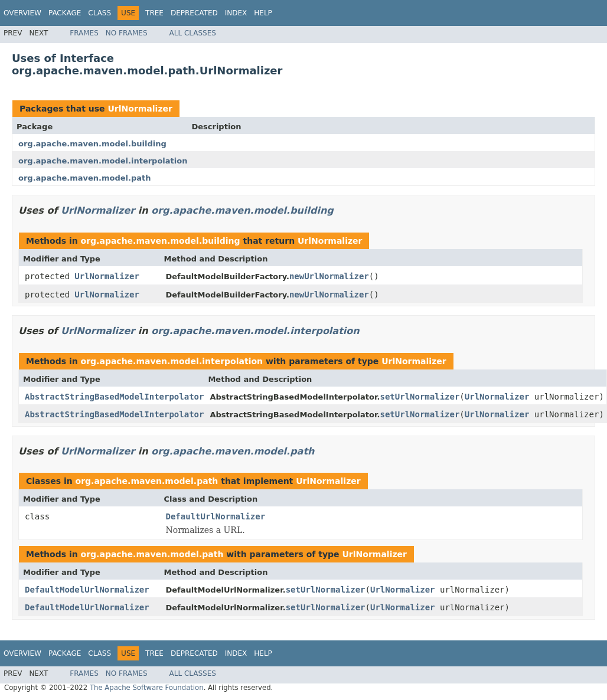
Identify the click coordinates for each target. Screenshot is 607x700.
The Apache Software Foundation (147, 688)
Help (263, 13)
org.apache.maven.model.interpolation (103, 161)
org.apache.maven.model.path (85, 178)
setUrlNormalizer (420, 397)
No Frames (127, 33)
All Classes (193, 33)
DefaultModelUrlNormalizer (87, 590)
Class (99, 13)
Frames (84, 33)
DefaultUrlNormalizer (216, 516)
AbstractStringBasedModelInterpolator (114, 397)
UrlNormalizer (140, 109)
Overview (22, 13)
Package (65, 13)
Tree (154, 13)
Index (236, 13)
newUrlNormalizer (329, 276)
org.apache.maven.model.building (92, 144)
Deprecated (194, 13)
